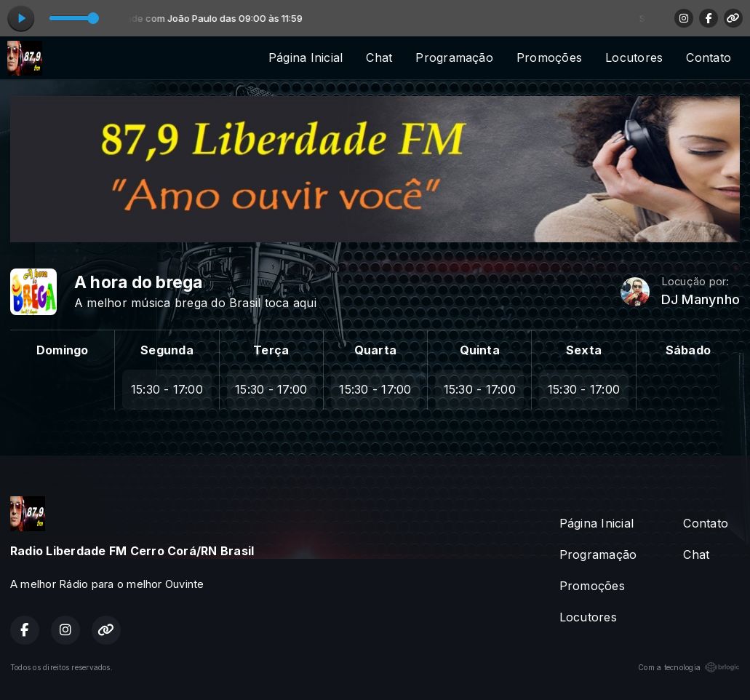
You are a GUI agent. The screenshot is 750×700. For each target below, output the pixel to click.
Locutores (634, 57)
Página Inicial (306, 57)
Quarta (375, 350)
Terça (271, 350)
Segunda (167, 350)
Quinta (480, 350)
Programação (454, 57)
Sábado (688, 350)
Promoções (549, 57)
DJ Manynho (701, 299)
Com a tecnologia (689, 667)
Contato (709, 57)
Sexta (584, 350)
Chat (379, 57)
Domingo (63, 350)
